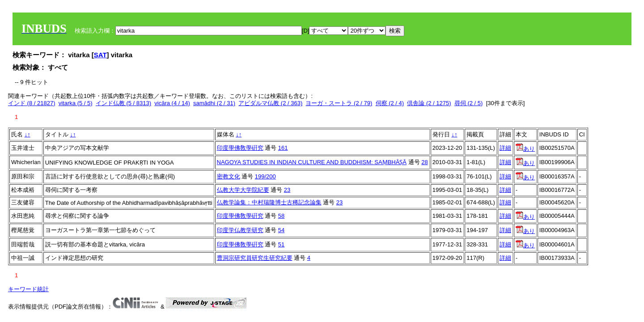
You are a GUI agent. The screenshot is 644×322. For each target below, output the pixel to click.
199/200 (265, 176)
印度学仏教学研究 (240, 230)
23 (287, 190)
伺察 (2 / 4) (390, 103)
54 (281, 230)
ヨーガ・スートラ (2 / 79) (339, 103)
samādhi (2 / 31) (214, 103)
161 (283, 148)
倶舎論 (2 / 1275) (429, 103)
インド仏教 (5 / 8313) (123, 103)
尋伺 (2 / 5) (469, 103)
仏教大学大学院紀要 (243, 190)
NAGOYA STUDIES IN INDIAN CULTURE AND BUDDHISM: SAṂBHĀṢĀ (312, 162)
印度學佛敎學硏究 (240, 148)
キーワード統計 (28, 289)
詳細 (505, 148)
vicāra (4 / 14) (172, 103)
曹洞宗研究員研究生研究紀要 (255, 258)
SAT (100, 55)
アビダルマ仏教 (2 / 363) (270, 103)
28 (424, 162)
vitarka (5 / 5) (76, 103)
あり (525, 149)
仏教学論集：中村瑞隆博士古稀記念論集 (269, 202)
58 (281, 216)
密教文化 (229, 176)
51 (281, 244)
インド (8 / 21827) (32, 103)
